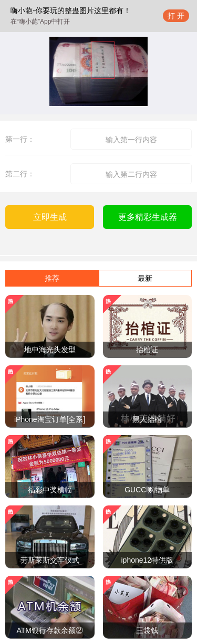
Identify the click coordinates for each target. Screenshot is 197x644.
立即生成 (50, 217)
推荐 (52, 278)
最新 (145, 278)
